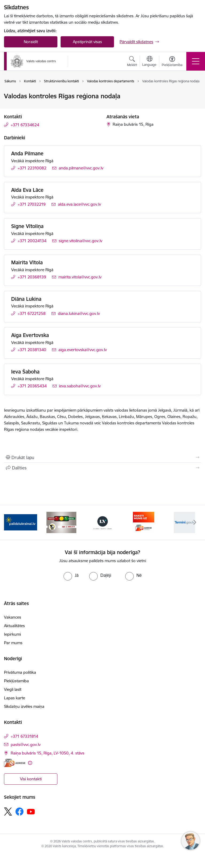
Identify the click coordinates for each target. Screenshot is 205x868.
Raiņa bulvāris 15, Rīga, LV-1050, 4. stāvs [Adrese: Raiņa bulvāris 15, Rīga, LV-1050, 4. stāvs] (48, 753)
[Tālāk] (195, 522)
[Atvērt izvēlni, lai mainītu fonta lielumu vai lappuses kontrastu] (172, 62)
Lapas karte (15, 698)
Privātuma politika (20, 672)
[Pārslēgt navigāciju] (196, 61)
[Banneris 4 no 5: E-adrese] (144, 522)
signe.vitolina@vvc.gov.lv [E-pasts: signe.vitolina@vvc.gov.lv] (80, 241)
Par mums (13, 643)
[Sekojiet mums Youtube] (31, 811)
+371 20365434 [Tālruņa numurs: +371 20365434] (32, 386)
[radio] (71, 575)
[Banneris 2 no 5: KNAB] (61, 522)
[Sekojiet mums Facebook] (19, 812)
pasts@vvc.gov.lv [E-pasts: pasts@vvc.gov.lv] (26, 745)
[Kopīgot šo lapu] (102, 468)
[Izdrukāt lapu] (102, 457)
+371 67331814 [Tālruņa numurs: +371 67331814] (24, 736)
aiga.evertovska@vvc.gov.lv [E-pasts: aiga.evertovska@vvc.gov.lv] (83, 350)
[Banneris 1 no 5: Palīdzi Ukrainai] (21, 522)
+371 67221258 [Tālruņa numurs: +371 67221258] (32, 313)
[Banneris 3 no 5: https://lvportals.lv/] (102, 522)
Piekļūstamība (16, 681)
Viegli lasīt (13, 689)
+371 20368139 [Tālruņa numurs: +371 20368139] (32, 277)
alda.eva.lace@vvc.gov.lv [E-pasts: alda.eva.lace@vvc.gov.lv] (79, 204)
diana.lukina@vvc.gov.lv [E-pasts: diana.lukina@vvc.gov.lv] (79, 313)
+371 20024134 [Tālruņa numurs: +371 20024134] (32, 241)
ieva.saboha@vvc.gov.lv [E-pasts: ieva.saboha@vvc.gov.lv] (80, 386)
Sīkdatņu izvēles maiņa (24, 706)
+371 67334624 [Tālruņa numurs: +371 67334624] (25, 125)
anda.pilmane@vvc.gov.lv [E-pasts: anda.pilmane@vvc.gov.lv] (81, 168)
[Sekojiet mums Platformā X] (8, 812)
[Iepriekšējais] (10, 522)
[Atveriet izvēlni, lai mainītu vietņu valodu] (149, 62)
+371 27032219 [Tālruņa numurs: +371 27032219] (32, 204)
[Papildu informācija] (30, 763)
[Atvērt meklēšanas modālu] (132, 62)
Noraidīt (31, 42)
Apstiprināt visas (87, 42)
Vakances (13, 617)
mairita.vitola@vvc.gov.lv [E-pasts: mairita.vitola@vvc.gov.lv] (80, 277)
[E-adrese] (15, 763)
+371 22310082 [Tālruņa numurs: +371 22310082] (32, 168)
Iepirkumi (12, 634)
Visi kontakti (31, 779)
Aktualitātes (14, 626)
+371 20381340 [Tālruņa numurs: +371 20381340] (32, 350)
